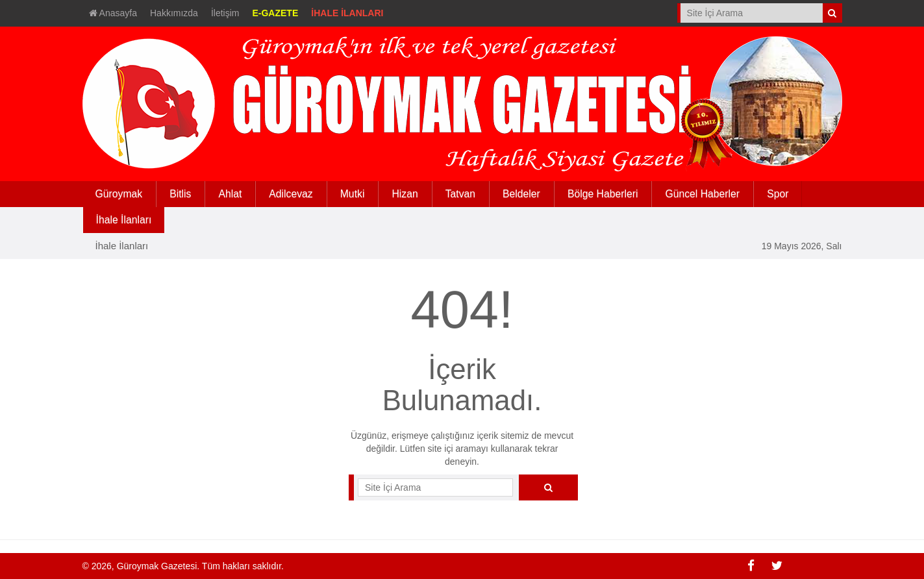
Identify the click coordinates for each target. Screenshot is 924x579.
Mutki (353, 194)
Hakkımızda (174, 13)
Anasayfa (113, 13)
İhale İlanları (122, 246)
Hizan (405, 194)
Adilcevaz (291, 194)
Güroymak (119, 194)
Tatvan (460, 194)
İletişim (225, 13)
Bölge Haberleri (603, 194)
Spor (778, 194)
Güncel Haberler (702, 194)
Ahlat (230, 194)
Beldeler (521, 194)
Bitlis (180, 194)
